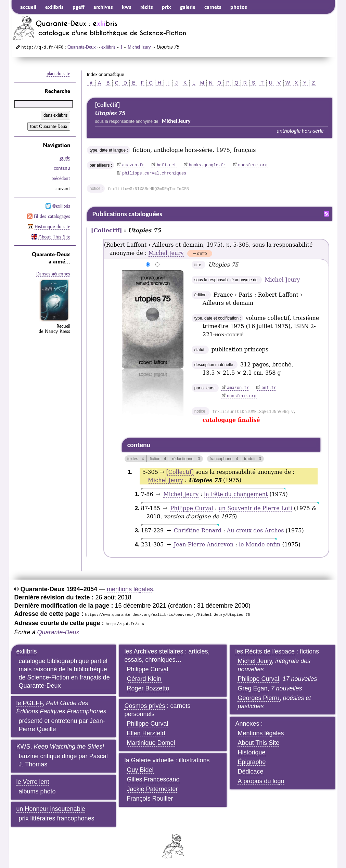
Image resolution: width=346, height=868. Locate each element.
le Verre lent (33, 782)
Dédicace (250, 772)
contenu (62, 168)
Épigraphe (252, 762)
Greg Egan (252, 688)
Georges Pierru (258, 698)
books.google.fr (207, 165)
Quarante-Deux (82, 47)
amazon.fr (133, 165)
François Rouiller (150, 799)
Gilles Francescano (153, 779)
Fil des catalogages (52, 216)
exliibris (54, 7)
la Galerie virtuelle (149, 760)
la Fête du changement (236, 494)
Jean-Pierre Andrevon (204, 545)
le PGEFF (30, 703)
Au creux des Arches (255, 530)
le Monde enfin (260, 545)
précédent (61, 178)
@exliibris (61, 206)
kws (127, 7)
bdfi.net (167, 165)
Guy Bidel (140, 770)
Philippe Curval (192, 508)
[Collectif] (107, 230)
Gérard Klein (144, 679)
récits (147, 7)
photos (239, 7)
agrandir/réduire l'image (118, 265)
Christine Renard (198, 530)
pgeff (79, 7)
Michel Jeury (139, 47)
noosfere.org (253, 165)
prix (166, 7)
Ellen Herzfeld (146, 733)
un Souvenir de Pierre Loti (255, 508)
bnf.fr (269, 388)
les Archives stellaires (154, 651)
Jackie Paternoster (152, 789)
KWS (23, 747)
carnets (213, 7)
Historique (251, 752)
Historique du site (52, 226)
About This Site (54, 237)
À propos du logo (261, 781)
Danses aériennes (53, 274)
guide (65, 158)
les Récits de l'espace (265, 651)
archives (103, 7)
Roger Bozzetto (148, 688)
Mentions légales (261, 733)
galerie (188, 7)
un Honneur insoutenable (51, 809)
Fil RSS (326, 214)
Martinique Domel (151, 743)
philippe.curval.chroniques (154, 173)
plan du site (58, 74)
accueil (28, 7)
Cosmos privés (145, 706)
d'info (202, 254)
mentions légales (130, 589)
